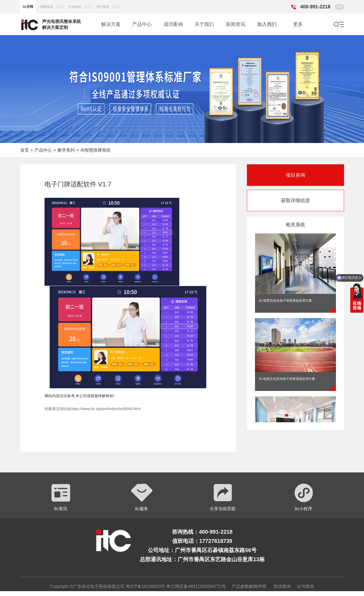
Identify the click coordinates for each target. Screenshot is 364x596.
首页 (25, 150)
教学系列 (66, 150)
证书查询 (305, 586)
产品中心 (43, 150)
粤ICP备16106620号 (145, 586)
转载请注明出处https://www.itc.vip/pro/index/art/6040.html (93, 409)
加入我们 (267, 24)
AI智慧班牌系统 (96, 150)
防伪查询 (282, 586)
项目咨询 (295, 175)
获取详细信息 (295, 200)
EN (339, 7)
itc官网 (28, 7)
